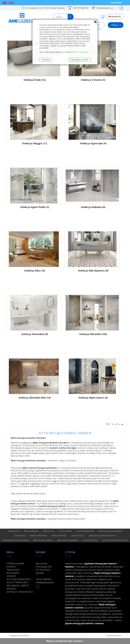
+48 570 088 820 (80, 8)
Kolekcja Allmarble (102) (93, 334)
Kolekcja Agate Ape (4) (93, 143)
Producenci (13, 570)
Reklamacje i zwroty (18, 586)
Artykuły (12, 589)
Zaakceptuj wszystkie (79, 60)
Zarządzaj (46, 60)
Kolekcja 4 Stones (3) (93, 80)
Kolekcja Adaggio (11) (35, 143)
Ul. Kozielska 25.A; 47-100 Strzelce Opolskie (45, 8)
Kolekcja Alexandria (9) (35, 334)
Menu (11, 3)
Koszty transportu (17, 582)
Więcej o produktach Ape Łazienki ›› (65, 641)
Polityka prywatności (19, 579)
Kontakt (11, 576)
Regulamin (13, 573)
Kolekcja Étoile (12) (35, 80)
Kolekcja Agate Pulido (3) (35, 207)
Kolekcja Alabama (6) (93, 207)
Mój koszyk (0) (114, 16)
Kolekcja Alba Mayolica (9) (93, 271)
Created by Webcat (113, 635)
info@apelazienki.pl (105, 8)
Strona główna (15, 564)
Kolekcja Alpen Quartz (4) (93, 398)
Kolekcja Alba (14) (35, 271)
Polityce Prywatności (80, 52)
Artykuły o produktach (20, 592)
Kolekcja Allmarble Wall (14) (35, 398)
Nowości (11, 567)
